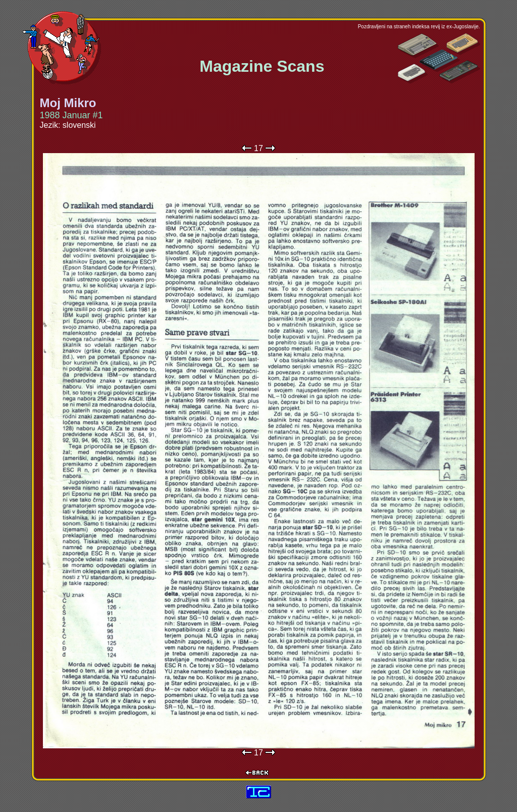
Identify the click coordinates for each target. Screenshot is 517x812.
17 (258, 148)
